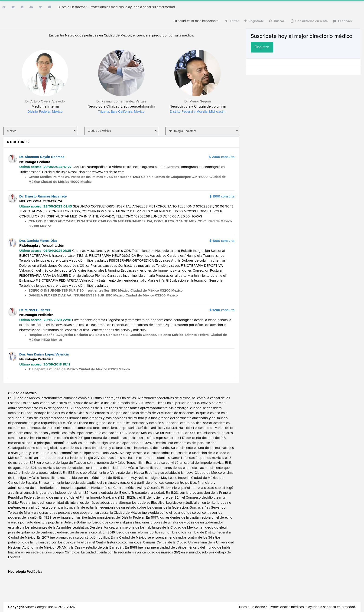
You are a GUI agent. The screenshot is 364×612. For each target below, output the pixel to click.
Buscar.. (277, 21)
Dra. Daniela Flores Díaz (38, 241)
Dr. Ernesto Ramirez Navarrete (43, 196)
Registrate (254, 21)
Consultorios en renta (309, 21)
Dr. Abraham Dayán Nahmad (42, 157)
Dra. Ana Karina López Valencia (44, 354)
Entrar (232, 21)
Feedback (343, 21)
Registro (262, 47)
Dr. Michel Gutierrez (35, 310)
